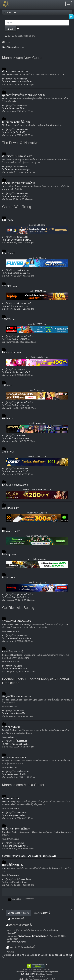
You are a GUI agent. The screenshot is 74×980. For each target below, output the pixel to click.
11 (31, 955)
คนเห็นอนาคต (23, 270)
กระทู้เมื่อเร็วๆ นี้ (42, 913)
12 (33, 955)
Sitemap (7, 955)
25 (70, 955)
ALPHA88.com (11, 508)
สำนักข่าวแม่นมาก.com (15, 71)
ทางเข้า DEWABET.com (37, 536)
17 (47, 955)
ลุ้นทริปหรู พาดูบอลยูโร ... (16, 306)
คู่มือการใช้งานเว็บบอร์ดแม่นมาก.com (23, 95)
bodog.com (9, 577)
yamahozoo (22, 812)
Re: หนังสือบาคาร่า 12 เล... (17, 669)
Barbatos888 (22, 129)
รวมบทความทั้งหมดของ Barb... (19, 638)
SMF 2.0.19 (25, 974)
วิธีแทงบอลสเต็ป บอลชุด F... (17, 273)
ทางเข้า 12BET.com (37, 324)
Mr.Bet (9, 631)
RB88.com (8, 419)
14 (39, 955)
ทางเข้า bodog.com (37, 582)
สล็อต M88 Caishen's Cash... (18, 240)
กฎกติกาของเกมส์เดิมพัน (16, 122)
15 (42, 955)
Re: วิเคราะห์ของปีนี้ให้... (16, 714)
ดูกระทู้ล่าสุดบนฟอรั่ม (16, 942)
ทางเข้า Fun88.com (37, 258)
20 (56, 955)
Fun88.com (9, 253)
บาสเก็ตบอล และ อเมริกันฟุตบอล (42, 856)
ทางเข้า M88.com (37, 225)
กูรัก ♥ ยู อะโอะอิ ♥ (25, 303)
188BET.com (9, 286)
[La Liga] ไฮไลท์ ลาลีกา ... (17, 882)
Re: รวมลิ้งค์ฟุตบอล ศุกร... (17, 846)
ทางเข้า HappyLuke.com (37, 357)
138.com (7, 385)
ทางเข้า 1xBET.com (37, 456)
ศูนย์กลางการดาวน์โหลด (16, 829)
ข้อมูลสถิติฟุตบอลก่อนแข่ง (17, 696)
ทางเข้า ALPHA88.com (37, 513)
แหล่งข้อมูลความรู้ (12, 652)
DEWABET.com (11, 531)
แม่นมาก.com (45, 969)
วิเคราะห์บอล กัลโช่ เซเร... (17, 744)
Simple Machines (46, 974)
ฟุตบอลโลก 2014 (19, 856)
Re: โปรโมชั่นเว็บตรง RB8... (18, 438)
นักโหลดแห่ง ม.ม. (13, 808)
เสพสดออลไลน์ (11, 798)
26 (72, 955)
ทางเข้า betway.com (37, 559)
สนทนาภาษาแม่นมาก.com (17, 156)
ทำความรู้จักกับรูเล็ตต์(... (16, 132)
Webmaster (22, 79)
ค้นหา (11, 29)
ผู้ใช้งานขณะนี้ (16, 919)
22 (61, 955)
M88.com (7, 220)
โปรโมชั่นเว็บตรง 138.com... (18, 405)
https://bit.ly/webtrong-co (13, 47)
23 (64, 955)
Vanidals (20, 711)
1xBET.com (9, 452)
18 (50, 955)
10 (28, 955)
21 (59, 955)
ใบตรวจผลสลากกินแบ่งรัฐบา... (19, 170)
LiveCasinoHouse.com (15, 485)
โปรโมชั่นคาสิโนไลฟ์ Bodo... (18, 597)
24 (67, 955)
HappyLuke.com (11, 352)
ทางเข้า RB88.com (37, 423)
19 (53, 955)
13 (36, 955)
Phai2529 (21, 435)
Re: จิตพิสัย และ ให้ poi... (16, 108)
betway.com (9, 554)
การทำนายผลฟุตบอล (14, 757)
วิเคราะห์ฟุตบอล (11, 727)
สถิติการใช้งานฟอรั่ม (19, 913)
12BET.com (9, 319)
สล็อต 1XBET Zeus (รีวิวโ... (17, 471)
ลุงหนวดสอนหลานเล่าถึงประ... (19, 196)
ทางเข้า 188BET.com (37, 291)
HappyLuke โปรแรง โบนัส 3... (19, 372)
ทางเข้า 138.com (37, 390)
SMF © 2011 (35, 974)
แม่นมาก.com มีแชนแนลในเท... (19, 82)
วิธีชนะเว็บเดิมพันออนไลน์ (17, 621)
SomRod (16, 631)
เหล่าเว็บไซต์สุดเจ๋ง (13, 865)
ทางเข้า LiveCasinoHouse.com (37, 490)
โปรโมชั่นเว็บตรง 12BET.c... (18, 339)
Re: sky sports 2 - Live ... (16, 815)
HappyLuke (22, 369)
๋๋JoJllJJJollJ (22, 741)
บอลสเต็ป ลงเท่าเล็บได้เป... (17, 774)
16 (45, 955)
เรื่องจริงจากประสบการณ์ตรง (19, 183)
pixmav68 (11, 933)
